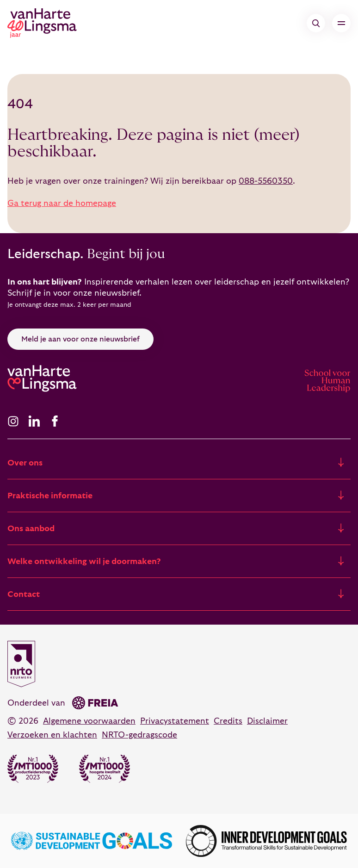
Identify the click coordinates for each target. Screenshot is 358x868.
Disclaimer (267, 721)
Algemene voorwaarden (89, 721)
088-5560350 (266, 181)
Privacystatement (175, 721)
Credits (228, 721)
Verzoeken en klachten (52, 735)
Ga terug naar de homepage (62, 203)
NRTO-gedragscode (139, 735)
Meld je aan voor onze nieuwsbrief (80, 339)
